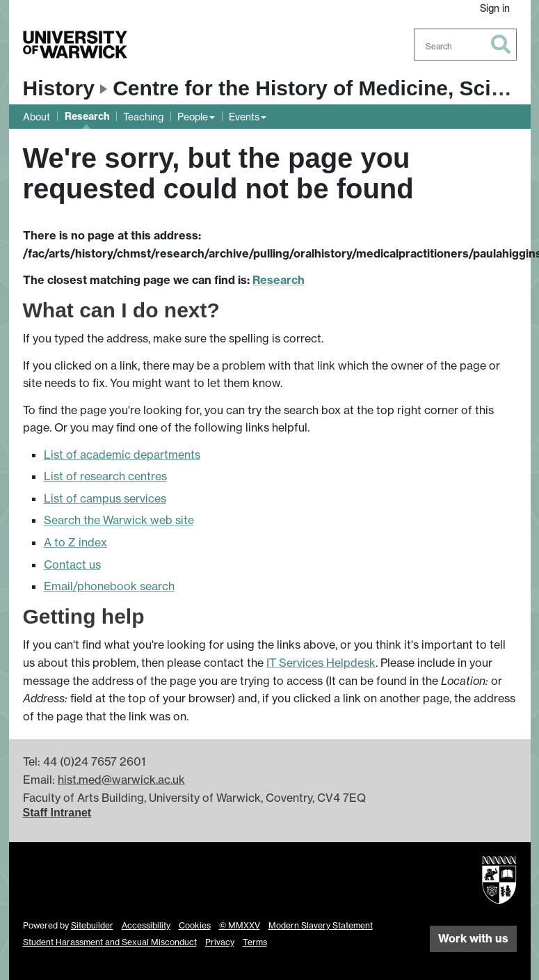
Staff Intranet (57, 813)
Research (87, 116)
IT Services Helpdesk (321, 663)
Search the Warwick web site (119, 520)
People (193, 117)
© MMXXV (240, 925)
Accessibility (146, 925)
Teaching (143, 117)
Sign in (495, 8)
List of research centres (105, 476)
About (37, 117)
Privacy (220, 942)
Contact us (72, 564)
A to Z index (75, 542)
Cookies (195, 925)
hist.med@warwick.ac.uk (121, 780)
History (59, 88)
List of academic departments (122, 455)
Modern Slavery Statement (321, 925)
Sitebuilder (92, 925)
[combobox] (465, 45)
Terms (255, 942)
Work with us (473, 938)
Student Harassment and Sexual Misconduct (110, 942)
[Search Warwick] (465, 45)
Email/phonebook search (109, 586)
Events (244, 117)
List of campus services (105, 498)
